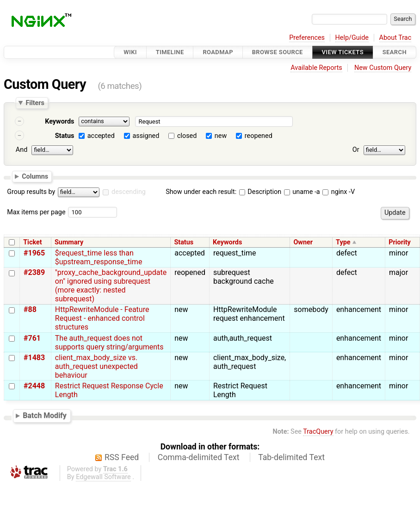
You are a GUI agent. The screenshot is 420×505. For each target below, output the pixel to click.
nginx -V (339, 192)
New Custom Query (383, 68)
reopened (259, 136)
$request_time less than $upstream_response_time (99, 257)
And (22, 150)
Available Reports (316, 68)
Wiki (130, 52)
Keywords (59, 122)
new (221, 136)
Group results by (31, 192)
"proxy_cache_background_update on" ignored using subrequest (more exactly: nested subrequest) (111, 286)
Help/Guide (352, 38)
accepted (101, 136)
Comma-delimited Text (199, 457)
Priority (400, 242)
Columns (35, 176)
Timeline (170, 52)
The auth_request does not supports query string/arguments (109, 343)
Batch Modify (45, 416)
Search (395, 52)
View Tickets (343, 52)
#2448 (34, 386)
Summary (69, 242)
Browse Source (278, 52)
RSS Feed (122, 457)
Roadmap (218, 52)
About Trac (395, 38)
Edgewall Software (103, 477)
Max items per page (36, 212)
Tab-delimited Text (291, 457)
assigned (146, 136)
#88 (30, 309)
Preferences (307, 38)
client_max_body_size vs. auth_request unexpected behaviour (96, 366)
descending (129, 192)
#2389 (34, 272)
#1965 (34, 253)
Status (65, 136)
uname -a (302, 192)
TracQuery (318, 432)
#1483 (34, 358)
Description (260, 192)
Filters (35, 103)
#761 (32, 338)
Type (343, 242)
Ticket (32, 242)
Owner (303, 242)
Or (356, 150)
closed (187, 136)
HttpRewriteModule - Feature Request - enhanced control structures (102, 318)
